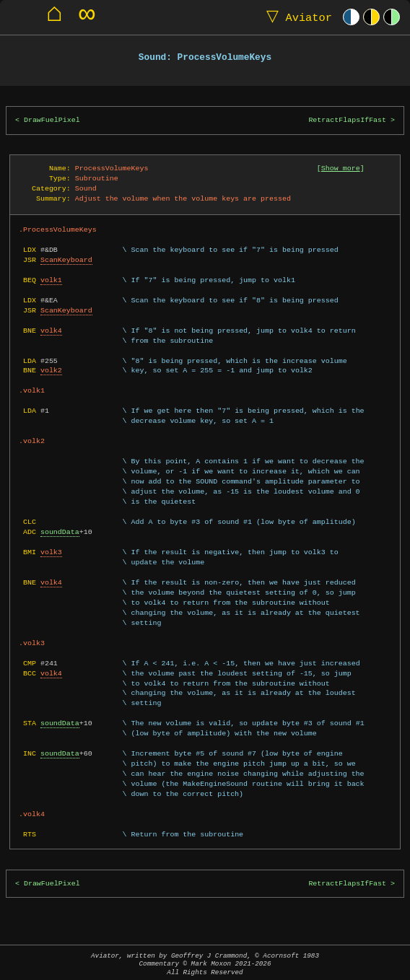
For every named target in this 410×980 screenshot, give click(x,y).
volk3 (51, 552)
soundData (60, 532)
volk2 (51, 370)
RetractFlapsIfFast (347, 120)
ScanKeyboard (66, 260)
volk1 (51, 280)
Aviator (296, 17)
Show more (341, 168)
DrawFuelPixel (52, 120)
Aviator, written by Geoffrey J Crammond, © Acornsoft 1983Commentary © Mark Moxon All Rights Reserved (205, 964)
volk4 (51, 331)
